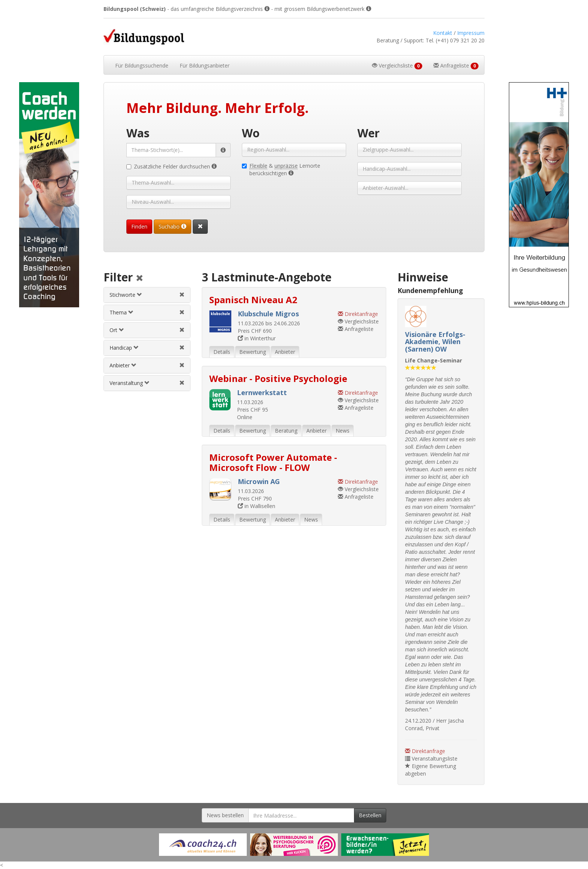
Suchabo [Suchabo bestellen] (172, 226)
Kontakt (443, 33)
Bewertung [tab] (253, 352)
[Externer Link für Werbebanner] (203, 845)
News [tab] (343, 431)
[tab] (147, 295)
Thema (121, 312)
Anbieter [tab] (285, 352)
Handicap (124, 348)
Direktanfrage (425, 751)
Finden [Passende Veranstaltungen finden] (139, 226)
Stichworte (126, 295)
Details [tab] (222, 352)
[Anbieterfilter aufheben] (182, 365)
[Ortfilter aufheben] (182, 330)
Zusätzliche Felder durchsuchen (172, 166)
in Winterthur (257, 338)
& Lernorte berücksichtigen (281, 169)
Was (138, 133)
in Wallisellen (256, 506)
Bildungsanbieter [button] (205, 65)
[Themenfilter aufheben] (182, 312)
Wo (251, 133)
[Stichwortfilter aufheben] (182, 295)
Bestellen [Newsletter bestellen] (370, 815)
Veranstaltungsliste (431, 758)
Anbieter (123, 365)
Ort (117, 330)
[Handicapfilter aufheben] (182, 348)
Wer (368, 133)
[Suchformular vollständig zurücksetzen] (200, 227)
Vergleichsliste (358, 321)
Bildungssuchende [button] (142, 65)
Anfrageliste (356, 329)
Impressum (471, 33)
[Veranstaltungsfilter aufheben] (182, 383)
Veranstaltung (130, 383)
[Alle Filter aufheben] (139, 279)
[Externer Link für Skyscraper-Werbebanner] (49, 195)
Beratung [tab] (286, 431)
